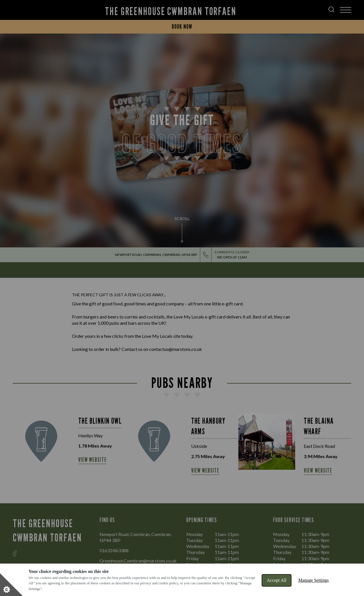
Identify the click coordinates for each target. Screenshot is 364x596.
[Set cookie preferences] (11, 585)
